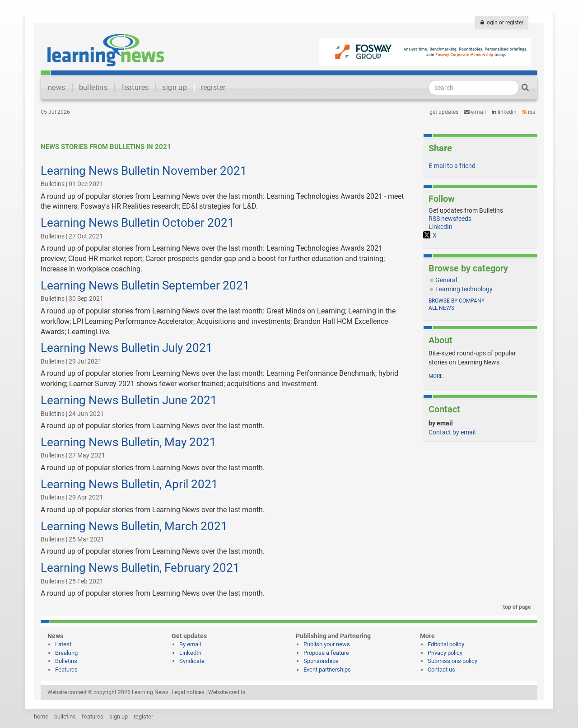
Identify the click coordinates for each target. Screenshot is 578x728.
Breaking (66, 653)
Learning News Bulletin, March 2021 (134, 526)
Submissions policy (452, 661)
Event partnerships (327, 670)
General (446, 280)
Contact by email (452, 432)
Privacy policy (445, 653)
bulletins (93, 87)
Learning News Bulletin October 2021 (138, 223)
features (135, 87)
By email (190, 644)
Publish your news (327, 644)
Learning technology (464, 289)
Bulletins (66, 661)
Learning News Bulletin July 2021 (127, 348)
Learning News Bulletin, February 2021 (140, 568)
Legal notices (188, 692)
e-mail (475, 112)
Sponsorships (321, 661)
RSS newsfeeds (450, 219)
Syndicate (192, 661)
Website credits (227, 692)
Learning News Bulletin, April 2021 (129, 484)
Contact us (441, 670)
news (57, 87)
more (436, 376)
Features (66, 670)
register (213, 87)
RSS (529, 112)
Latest (63, 644)
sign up (175, 87)
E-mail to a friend (452, 166)
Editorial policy (446, 644)
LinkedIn (504, 112)
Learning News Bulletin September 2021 (145, 285)
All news (441, 308)
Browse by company (457, 301)
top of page (515, 607)
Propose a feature (326, 653)
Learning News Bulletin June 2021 (129, 400)
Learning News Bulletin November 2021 (144, 171)
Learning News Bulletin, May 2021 (128, 442)
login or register (502, 23)
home (41, 716)
